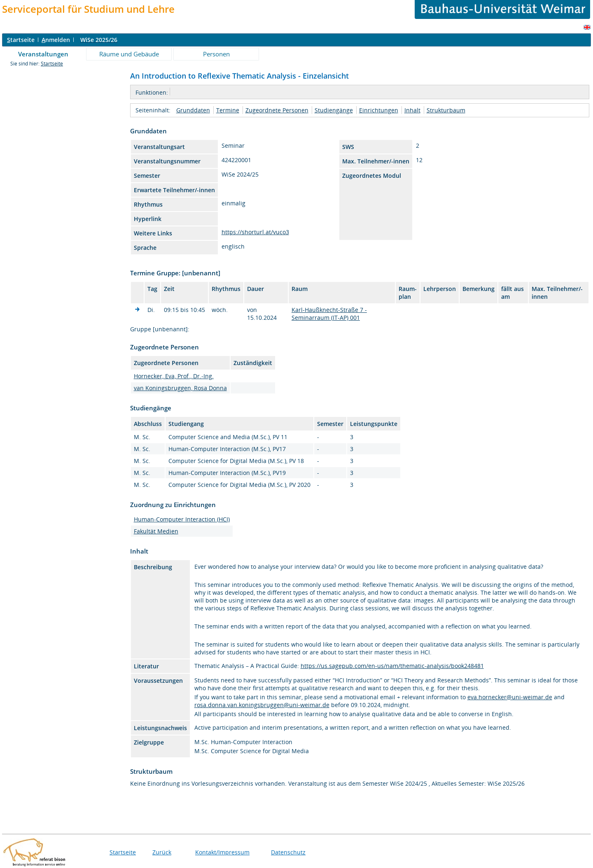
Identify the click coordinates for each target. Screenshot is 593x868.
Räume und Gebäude (129, 54)
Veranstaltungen (43, 54)
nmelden (56, 40)
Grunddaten (193, 110)
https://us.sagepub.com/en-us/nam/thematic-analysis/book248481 (392, 666)
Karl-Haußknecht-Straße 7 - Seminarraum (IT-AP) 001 (329, 314)
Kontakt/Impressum (222, 852)
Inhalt (412, 110)
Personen (216, 54)
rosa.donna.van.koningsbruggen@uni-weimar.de (262, 705)
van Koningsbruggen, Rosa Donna (180, 388)
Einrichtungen (379, 110)
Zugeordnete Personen (277, 110)
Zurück (162, 852)
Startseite (52, 64)
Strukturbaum (446, 110)
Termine (228, 110)
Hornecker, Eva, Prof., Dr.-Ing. (174, 376)
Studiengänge (334, 110)
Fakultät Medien (156, 531)
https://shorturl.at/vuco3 (255, 232)
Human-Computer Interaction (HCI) (182, 519)
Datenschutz (288, 852)
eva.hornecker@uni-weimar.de (510, 697)
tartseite (21, 40)
